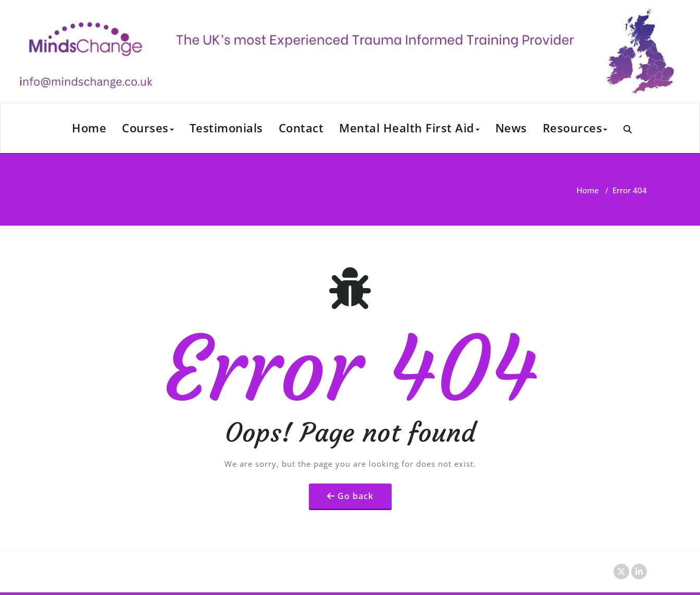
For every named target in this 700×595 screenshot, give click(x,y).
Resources (575, 128)
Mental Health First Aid (409, 128)
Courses (148, 128)
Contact (301, 128)
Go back (355, 496)
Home (89, 128)
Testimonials (226, 128)
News (511, 128)
